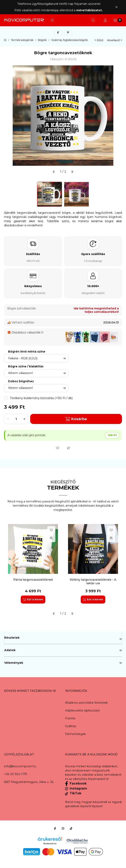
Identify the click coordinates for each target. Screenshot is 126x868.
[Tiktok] (71, 828)
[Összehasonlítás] (68, 448)
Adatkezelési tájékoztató (82, 710)
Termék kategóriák (22, 40)
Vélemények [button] (14, 663)
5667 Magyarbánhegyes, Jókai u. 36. (29, 782)
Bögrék (42, 40)
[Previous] (6, 194)
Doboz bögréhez (21, 381)
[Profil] (105, 20)
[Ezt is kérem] (33, 600)
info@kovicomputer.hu (20, 766)
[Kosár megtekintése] (118, 20)
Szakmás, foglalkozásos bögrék (70, 40)
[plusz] (24, 419)
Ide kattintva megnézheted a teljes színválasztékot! (96, 310)
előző (99, 40)
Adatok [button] (10, 650)
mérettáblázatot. (90, 10)
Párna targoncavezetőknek (33, 580)
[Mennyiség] (16, 419)
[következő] (72, 172)
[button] (52, 20)
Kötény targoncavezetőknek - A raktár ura (93, 581)
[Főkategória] (5, 40)
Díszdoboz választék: (28, 333)
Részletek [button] (12, 638)
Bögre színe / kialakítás (26, 366)
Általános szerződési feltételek (86, 703)
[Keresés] (93, 20)
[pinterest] (68, 33)
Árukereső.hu (50, 844)
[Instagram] (63, 828)
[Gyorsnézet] (51, 538)
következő (115, 40)
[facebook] (58, 33)
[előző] (54, 172)
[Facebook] (55, 828)
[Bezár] (116, 7)
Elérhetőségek (75, 734)
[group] (63, 564)
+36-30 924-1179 (15, 774)
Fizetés (70, 718)
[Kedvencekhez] (58, 448)
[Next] (120, 194)
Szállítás (71, 726)
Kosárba (76, 419)
